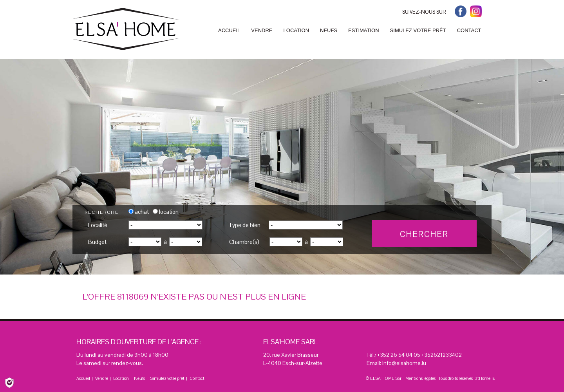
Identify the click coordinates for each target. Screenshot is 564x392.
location (166, 212)
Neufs (139, 378)
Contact (197, 378)
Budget (97, 242)
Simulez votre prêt (167, 378)
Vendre (102, 378)
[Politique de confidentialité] (9, 382)
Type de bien (244, 225)
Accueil (83, 378)
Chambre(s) (244, 242)
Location (121, 378)
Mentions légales (420, 378)
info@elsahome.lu (404, 363)
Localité (98, 225)
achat (139, 212)
